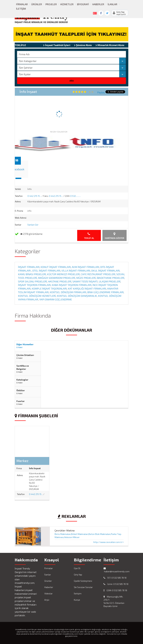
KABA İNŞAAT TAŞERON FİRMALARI (72, 285)
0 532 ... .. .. (75, 196)
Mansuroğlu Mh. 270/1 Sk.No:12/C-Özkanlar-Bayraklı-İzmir (114, 601)
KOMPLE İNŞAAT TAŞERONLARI (49, 288)
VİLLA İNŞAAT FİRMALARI (76, 271)
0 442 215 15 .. (34, 196)
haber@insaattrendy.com (116, 570)
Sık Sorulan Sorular (83, 587)
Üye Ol (77, 568)
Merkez (22, 461)
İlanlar (112, 4)
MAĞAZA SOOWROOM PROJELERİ (57, 278)
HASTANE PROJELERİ (60, 281)
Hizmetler (67, 4)
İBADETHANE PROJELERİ (110, 278)
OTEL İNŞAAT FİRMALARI (46, 271)
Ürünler (37, 4)
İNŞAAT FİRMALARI (29, 267)
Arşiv (47, 600)
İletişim (21, 9)
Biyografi (83, 4)
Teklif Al (89, 236)
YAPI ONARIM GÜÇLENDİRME (56, 299)
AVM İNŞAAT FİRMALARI (85, 267)
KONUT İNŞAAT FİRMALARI (56, 267)
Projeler (51, 4)
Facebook (18, 169)
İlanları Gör (33, 225)
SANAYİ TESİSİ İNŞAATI (85, 281)
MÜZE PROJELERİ (86, 278)
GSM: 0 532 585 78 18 (115, 590)
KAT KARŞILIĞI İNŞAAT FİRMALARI (87, 288)
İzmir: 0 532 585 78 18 (116, 584)
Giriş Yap (78, 575)
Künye (77, 600)
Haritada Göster (115, 236)
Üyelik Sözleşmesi (83, 581)
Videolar (48, 593)
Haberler (98, 4)
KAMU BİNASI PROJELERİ (32, 274)
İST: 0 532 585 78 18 (115, 578)
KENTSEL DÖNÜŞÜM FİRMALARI (68, 292)
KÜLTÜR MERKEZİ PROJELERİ (63, 274)
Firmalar (22, 4)
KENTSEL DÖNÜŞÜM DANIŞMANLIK (77, 296)
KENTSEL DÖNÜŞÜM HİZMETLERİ (37, 296)
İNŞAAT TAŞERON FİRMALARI (34, 285)
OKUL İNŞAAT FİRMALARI (105, 271)
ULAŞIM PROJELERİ (110, 281)
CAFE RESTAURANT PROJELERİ (98, 274)
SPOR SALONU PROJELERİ (32, 281)
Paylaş (101, 92)
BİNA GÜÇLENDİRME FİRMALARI (105, 292)
